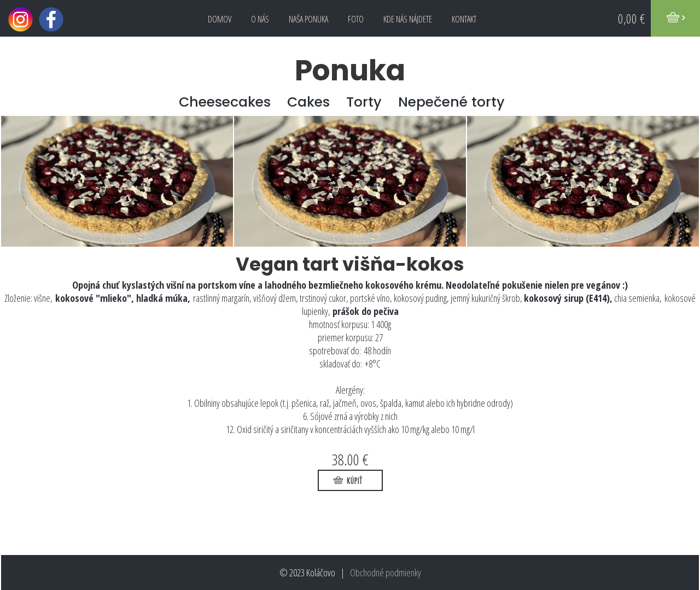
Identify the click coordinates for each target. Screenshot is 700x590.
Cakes (308, 102)
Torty (364, 102)
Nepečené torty (451, 102)
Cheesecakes (225, 102)
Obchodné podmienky (386, 573)
